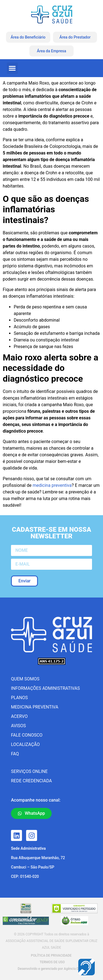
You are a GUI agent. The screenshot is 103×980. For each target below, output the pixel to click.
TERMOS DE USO (52, 962)
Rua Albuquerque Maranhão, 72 (38, 858)
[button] (12, 68)
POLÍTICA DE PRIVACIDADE (51, 955)
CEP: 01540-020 (25, 876)
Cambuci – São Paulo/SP (33, 867)
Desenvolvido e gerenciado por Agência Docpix (52, 969)
